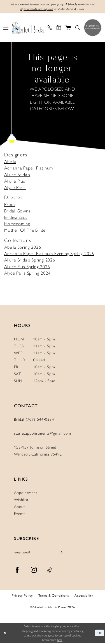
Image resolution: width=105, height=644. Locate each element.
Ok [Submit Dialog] (100, 634)
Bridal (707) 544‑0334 (34, 420)
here (60, 641)
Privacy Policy (22, 596)
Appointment (26, 493)
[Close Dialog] (5, 634)
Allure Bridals (17, 175)
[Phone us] (50, 28)
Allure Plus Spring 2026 (27, 267)
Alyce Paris (15, 188)
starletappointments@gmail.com (43, 434)
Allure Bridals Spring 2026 (30, 260)
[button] (6, 28)
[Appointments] (59, 28)
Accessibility (84, 596)
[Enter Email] (39, 553)
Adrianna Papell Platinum (29, 168)
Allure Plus (15, 181)
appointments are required (35, 9)
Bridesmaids (16, 218)
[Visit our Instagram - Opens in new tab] (34, 571)
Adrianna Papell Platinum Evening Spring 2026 (49, 254)
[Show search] (78, 28)
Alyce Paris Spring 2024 (27, 273)
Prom (10, 204)
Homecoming (17, 224)
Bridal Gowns (17, 211)
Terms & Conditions (54, 596)
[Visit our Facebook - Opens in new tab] (17, 571)
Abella (10, 162)
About (19, 507)
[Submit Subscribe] (61, 553)
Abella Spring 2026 (23, 247)
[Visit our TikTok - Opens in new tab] (50, 571)
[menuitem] (6, 28)
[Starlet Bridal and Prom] (28, 28)
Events (20, 514)
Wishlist (21, 500)
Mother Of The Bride (25, 230)
